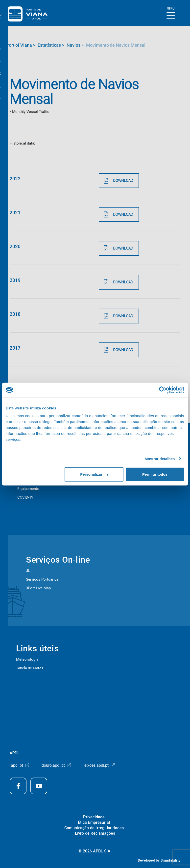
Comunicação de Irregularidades (94, 828)
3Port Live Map (38, 588)
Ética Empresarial (94, 822)
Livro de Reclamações (95, 833)
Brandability (170, 860)
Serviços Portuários (42, 579)
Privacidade (94, 817)
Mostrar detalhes (160, 458)
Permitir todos (155, 474)
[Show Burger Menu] (171, 13)
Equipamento (28, 489)
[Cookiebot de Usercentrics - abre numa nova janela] (163, 390)
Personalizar (94, 474)
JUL (29, 571)
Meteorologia (27, 659)
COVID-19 (25, 497)
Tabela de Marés (30, 668)
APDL (15, 753)
